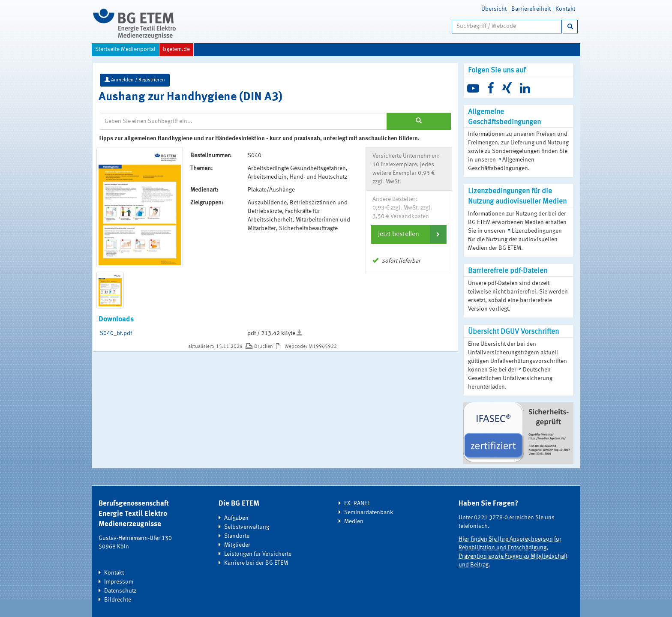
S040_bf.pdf (116, 333)
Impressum (119, 582)
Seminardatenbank (369, 512)
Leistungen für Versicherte (258, 554)
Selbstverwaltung (247, 527)
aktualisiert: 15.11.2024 (216, 347)
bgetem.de (176, 49)
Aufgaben (236, 518)
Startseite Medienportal (125, 49)
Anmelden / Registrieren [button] (135, 80)
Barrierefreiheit (531, 9)
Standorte (237, 536)
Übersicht (494, 9)
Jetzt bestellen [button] (399, 234)
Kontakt (565, 9)
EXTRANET (357, 503)
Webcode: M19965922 (311, 347)
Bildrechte (118, 600)
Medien (354, 521)
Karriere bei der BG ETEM (256, 563)
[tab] (409, 234)
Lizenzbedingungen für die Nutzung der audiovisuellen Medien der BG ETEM (515, 240)
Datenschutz (120, 591)
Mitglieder (237, 545)
